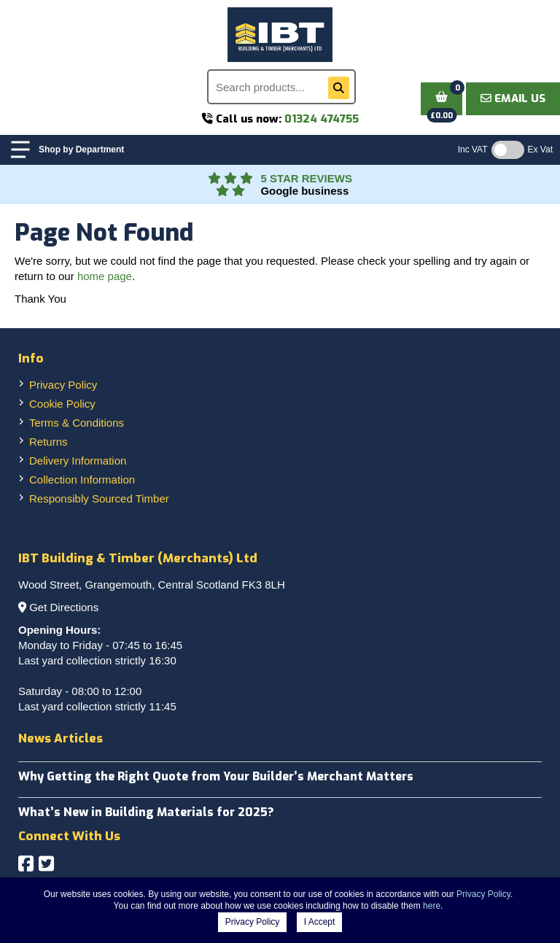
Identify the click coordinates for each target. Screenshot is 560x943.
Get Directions (64, 607)
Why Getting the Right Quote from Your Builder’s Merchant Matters (216, 776)
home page (105, 276)
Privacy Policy (63, 385)
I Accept (320, 922)
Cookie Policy (62, 404)
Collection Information (82, 480)
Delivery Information (78, 461)
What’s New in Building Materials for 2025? (146, 812)
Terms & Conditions (77, 423)
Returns (48, 442)
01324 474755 (322, 119)
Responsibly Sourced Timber (99, 498)
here (432, 906)
